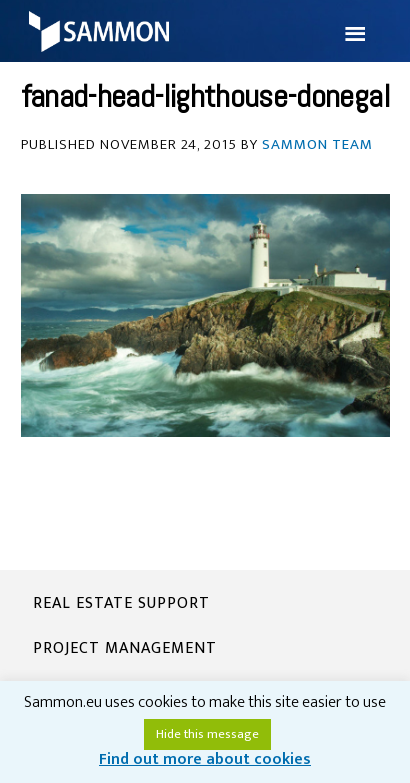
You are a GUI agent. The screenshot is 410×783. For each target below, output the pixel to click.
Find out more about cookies (205, 759)
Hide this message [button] (207, 734)
